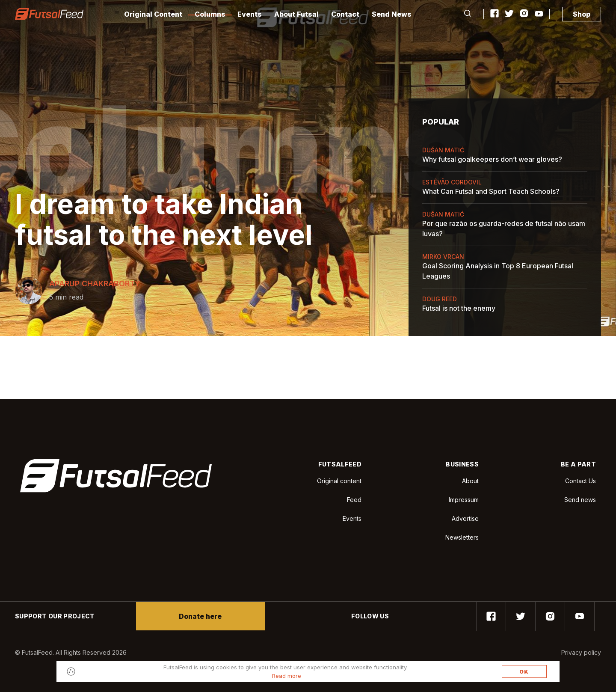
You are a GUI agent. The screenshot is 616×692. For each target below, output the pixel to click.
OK (524, 672)
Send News (392, 14)
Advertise (465, 518)
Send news (580, 500)
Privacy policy (581, 652)
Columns (210, 14)
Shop (582, 14)
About (470, 481)
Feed (354, 500)
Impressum (464, 500)
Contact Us (580, 481)
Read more (287, 676)
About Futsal (296, 14)
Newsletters (462, 537)
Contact (345, 14)
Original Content (153, 14)
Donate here (200, 616)
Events (250, 14)
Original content (339, 481)
